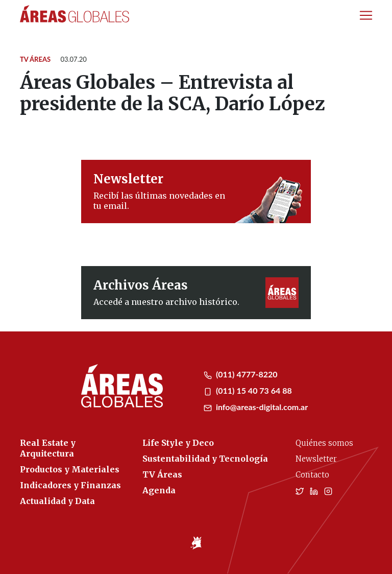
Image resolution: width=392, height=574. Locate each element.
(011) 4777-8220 (241, 374)
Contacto (312, 475)
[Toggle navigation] (366, 15)
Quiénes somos (324, 443)
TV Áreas (35, 59)
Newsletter (316, 459)
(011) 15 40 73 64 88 (248, 390)
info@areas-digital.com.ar (256, 407)
